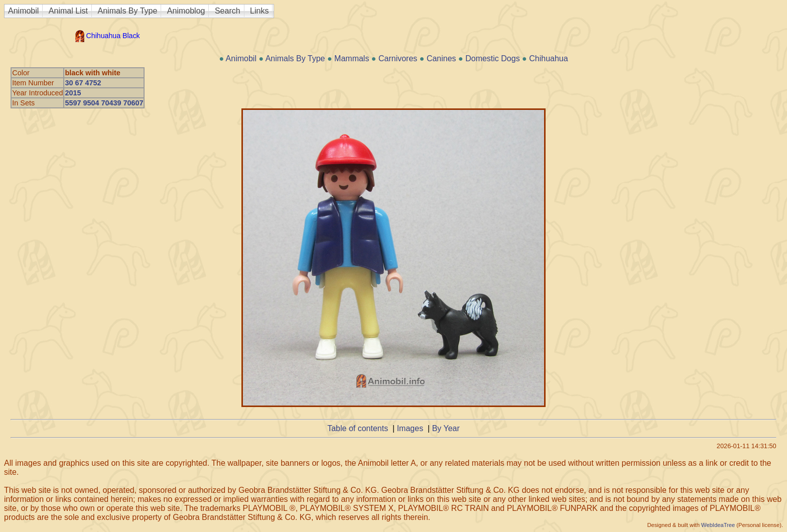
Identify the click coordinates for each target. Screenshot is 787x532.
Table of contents (358, 428)
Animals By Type (128, 11)
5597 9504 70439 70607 (104, 103)
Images (410, 428)
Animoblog (186, 11)
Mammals (352, 58)
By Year (446, 428)
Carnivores (398, 58)
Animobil (23, 11)
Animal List (68, 11)
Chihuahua (548, 58)
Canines (441, 58)
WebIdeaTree (718, 525)
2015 (73, 93)
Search (228, 11)
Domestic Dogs (492, 58)
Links (259, 11)
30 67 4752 (83, 83)
